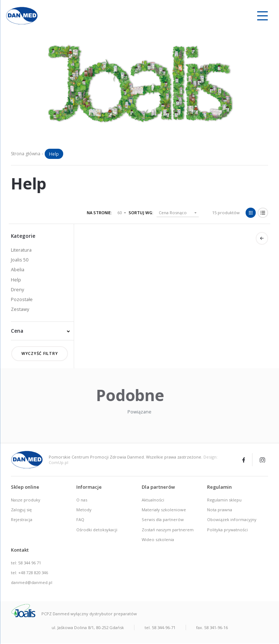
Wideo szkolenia (158, 540)
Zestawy (20, 309)
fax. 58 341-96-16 (212, 628)
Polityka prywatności (227, 530)
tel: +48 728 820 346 (29, 573)
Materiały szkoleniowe (164, 510)
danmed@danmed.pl (32, 583)
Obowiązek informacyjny (232, 520)
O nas (82, 501)
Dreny (17, 289)
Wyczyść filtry (40, 354)
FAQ (80, 520)
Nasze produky (26, 501)
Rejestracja (22, 520)
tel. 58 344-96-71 (160, 628)
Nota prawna (220, 510)
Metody (84, 510)
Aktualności (153, 501)
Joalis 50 (20, 260)
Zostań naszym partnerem (168, 530)
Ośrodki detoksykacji (97, 530)
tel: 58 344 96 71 (26, 563)
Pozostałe (22, 299)
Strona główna (26, 154)
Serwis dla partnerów (163, 520)
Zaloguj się (21, 510)
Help (16, 280)
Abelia (18, 269)
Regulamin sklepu (224, 501)
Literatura (21, 250)
